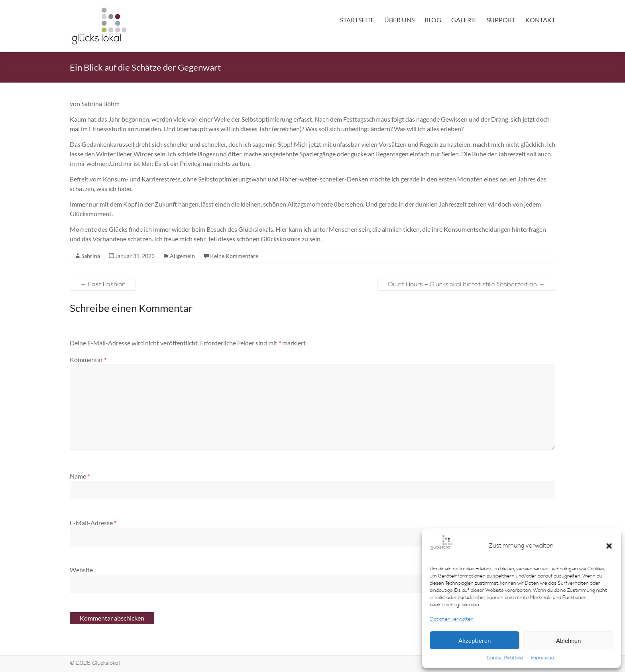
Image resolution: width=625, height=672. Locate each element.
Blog (433, 20)
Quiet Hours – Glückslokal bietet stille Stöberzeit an (466, 284)
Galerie (464, 20)
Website (81, 570)
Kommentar (88, 360)
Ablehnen (568, 640)
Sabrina (91, 256)
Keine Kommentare (234, 256)
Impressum (543, 658)
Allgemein (182, 256)
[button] (609, 546)
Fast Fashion (103, 284)
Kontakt (540, 20)
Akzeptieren (475, 640)
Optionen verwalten (452, 619)
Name (80, 476)
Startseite (357, 20)
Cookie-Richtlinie (505, 658)
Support (501, 20)
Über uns (399, 20)
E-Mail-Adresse (93, 523)
